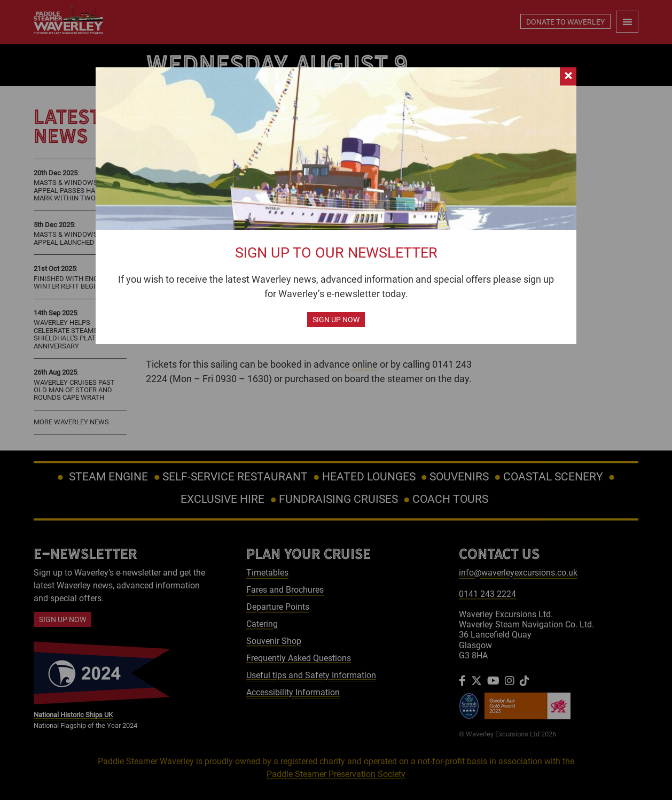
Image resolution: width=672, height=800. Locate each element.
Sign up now (336, 320)
